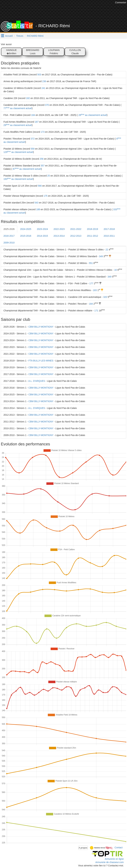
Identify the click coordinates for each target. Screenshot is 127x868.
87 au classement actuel (27, 169)
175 (46, 196)
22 (107, 250)
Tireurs (20, 36)
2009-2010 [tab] (9, 243)
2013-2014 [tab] (59, 236)
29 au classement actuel (18, 125)
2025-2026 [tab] (9, 229)
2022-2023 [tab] (59, 229)
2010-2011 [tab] (109, 236)
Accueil (9, 36)
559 (32, 149)
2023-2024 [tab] (42, 229)
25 (49, 176)
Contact (119, 848)
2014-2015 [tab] (42, 236)
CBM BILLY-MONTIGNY (41, 327)
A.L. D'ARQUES (37, 381)
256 (42, 159)
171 (96, 311)
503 (39, 75)
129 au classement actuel (18, 152)
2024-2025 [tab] (26, 229)
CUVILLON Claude (75, 52)
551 (91, 263)
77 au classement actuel (18, 108)
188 (38, 209)
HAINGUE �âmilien (11, 52)
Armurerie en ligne (114, 859)
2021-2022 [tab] (76, 229)
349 (101, 256)
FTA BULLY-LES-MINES (41, 361)
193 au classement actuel (18, 179)
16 (116, 270)
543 (36, 203)
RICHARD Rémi (35, 36)
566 (40, 186)
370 (47, 105)
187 (37, 122)
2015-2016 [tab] (26, 236)
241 (43, 88)
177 (91, 283)
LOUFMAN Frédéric (54, 52)
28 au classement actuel (92, 115)
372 (33, 139)
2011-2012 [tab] (93, 236)
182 (28, 98)
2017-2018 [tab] (109, 229)
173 (43, 132)
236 (44, 81)
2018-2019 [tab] (93, 229)
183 (95, 290)
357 (43, 166)
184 (33, 115)
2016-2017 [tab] (9, 236)
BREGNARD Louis (33, 52)
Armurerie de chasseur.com (110, 862)
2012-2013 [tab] (76, 236)
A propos (83, 848)
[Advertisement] (66, 12)
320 (105, 297)
